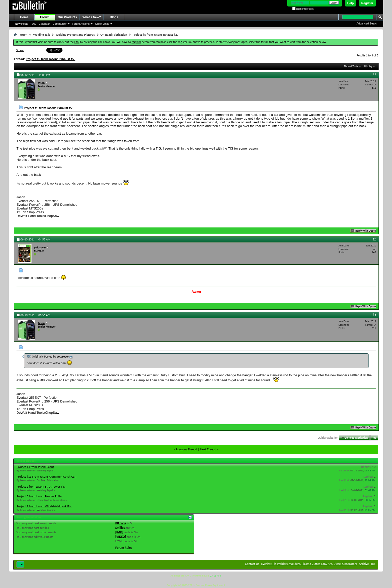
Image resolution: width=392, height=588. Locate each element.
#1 (374, 74)
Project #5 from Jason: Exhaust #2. (50, 59)
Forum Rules (124, 548)
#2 (374, 239)
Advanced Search (367, 23)
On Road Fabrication (114, 35)
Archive (364, 564)
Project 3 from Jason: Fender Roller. (40, 496)
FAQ (33, 24)
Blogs (114, 17)
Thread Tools (351, 66)
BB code (121, 523)
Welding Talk (41, 35)
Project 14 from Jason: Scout (35, 467)
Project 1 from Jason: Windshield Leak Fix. (44, 506)
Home (24, 17)
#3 (374, 315)
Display (368, 66)
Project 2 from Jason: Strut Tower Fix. (41, 487)
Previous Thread (186, 449)
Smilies (120, 528)
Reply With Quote (363, 231)
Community (59, 24)
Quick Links (102, 24)
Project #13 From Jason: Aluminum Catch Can (46, 477)
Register (367, 3)
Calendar (44, 24)
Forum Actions (81, 24)
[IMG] (119, 532)
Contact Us (252, 564)
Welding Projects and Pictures (75, 35)
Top (374, 438)
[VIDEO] (121, 537)
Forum (45, 17)
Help (350, 3)
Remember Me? (303, 9)
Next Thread (208, 449)
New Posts (22, 24)
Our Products (67, 17)
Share (20, 50)
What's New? (92, 17)
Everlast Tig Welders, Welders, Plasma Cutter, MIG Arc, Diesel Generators (309, 564)
